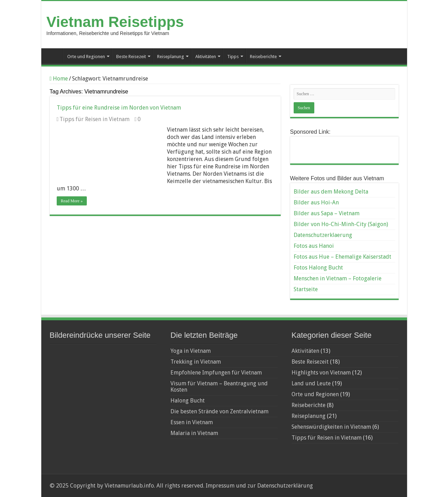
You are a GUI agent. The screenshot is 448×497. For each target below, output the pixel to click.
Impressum (219, 486)
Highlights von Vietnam (321, 373)
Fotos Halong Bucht (318, 268)
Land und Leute (311, 383)
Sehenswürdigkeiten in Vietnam (331, 427)
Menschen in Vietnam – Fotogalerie (338, 278)
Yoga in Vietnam (191, 351)
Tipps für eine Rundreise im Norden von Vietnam (119, 108)
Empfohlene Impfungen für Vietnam (216, 373)
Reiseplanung (171, 57)
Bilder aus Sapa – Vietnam (327, 213)
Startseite (54, 56)
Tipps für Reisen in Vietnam (94, 119)
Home (59, 79)
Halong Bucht (188, 401)
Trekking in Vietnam (196, 362)
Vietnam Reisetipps (115, 22)
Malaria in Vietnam (194, 433)
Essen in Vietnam (192, 422)
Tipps (233, 57)
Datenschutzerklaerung (323, 235)
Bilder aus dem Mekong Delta (331, 192)
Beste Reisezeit (131, 57)
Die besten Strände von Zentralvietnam (219, 411)
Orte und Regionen (86, 57)
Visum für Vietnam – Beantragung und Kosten (219, 387)
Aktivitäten (206, 57)
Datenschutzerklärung (285, 486)
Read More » (72, 201)
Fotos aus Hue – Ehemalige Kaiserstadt (342, 257)
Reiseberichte (263, 57)
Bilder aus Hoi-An (316, 202)
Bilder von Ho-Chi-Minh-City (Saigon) (341, 224)
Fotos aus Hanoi (314, 246)
